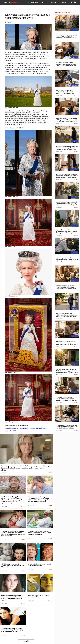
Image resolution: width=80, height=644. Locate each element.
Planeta (11, 2)
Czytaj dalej (26, 641)
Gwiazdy (50, 473)
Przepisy (54, 2)
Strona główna (32, 2)
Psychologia (65, 2)
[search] (75, 2)
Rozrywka (45, 2)
